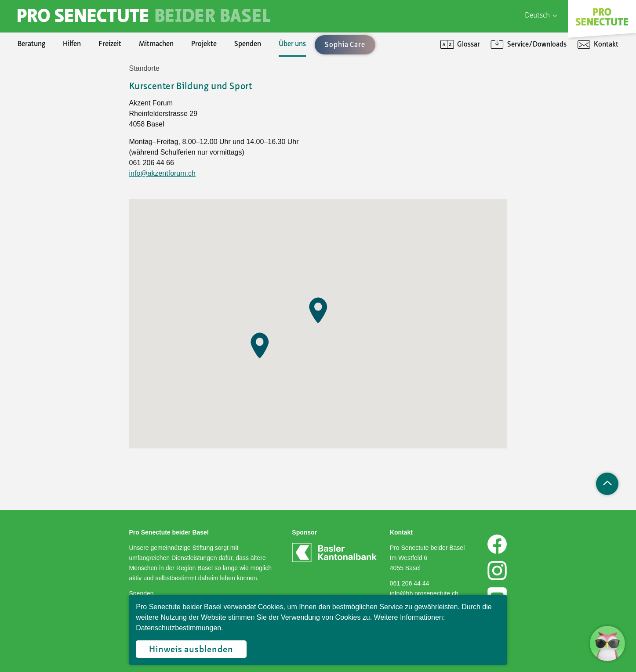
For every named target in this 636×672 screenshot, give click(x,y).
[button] (260, 345)
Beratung (31, 44)
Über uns (292, 44)
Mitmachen (156, 44)
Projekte (204, 44)
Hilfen (72, 44)
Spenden (248, 44)
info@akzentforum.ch (162, 173)
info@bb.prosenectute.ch (424, 593)
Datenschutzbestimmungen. (179, 628)
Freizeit (110, 44)
